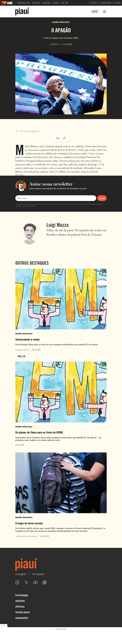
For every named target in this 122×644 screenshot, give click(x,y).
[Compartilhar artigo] (64, 138)
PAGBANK (46, 3)
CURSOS (56, 3)
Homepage (22, 595)
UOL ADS (65, 3)
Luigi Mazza (58, 225)
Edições (20, 601)
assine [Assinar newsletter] (102, 198)
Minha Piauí (23, 612)
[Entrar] (95, 12)
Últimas (20, 606)
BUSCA (94, 3)
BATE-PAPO (106, 3)
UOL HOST (36, 3)
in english (21, 574)
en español (38, 574)
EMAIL (117, 3)
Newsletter (22, 618)
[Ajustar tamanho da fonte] (58, 138)
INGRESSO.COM (24, 3)
